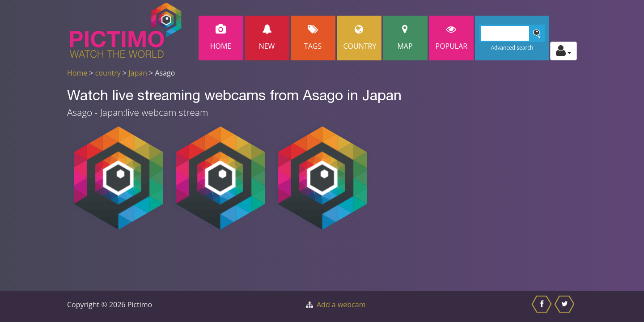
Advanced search (512, 48)
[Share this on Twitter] (566, 306)
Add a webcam (341, 305)
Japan (138, 73)
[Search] (512, 33)
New (267, 38)
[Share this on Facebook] (543, 306)
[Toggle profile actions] (563, 51)
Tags (313, 38)
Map (405, 38)
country (108, 73)
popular (452, 38)
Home (221, 38)
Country (360, 38)
